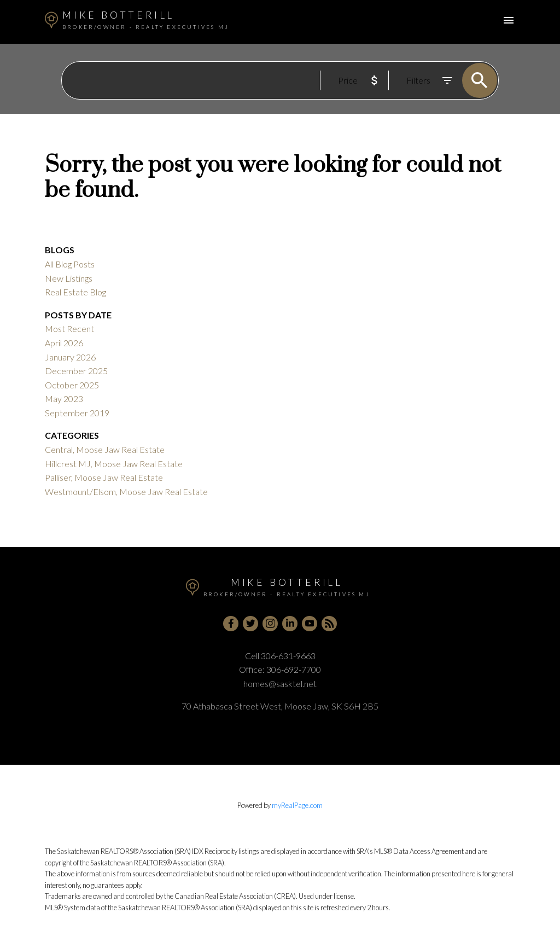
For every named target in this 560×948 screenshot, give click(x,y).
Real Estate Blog (75, 292)
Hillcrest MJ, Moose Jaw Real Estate (114, 464)
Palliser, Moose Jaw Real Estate (104, 477)
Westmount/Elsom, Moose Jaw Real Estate (126, 492)
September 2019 (77, 413)
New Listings (69, 278)
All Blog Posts (70, 264)
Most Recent (69, 328)
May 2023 (64, 399)
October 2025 (72, 385)
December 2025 (76, 371)
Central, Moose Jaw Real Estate (105, 449)
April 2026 (64, 343)
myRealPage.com (297, 805)
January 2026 (70, 357)
